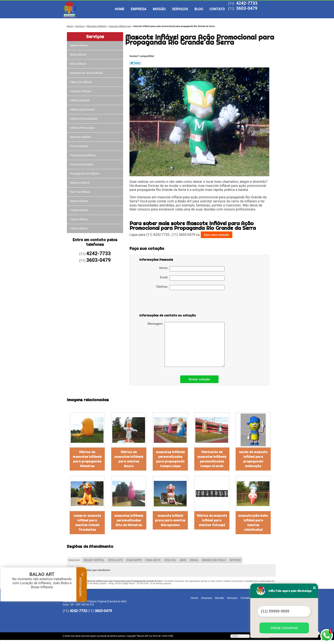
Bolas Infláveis (79, 64)
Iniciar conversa (284, 628)
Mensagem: (186, 344)
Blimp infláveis (79, 55)
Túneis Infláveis (79, 229)
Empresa (139, 9)
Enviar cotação (199, 379)
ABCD (183, 560)
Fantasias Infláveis (81, 91)
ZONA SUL (170, 560)
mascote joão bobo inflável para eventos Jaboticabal (253, 523)
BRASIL (194, 560)
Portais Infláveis (80, 146)
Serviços (180, 9)
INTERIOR (235, 560)
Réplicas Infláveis (80, 183)
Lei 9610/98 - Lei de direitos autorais (154, 583)
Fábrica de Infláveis (81, 82)
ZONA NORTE (134, 560)
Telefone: (190, 288)
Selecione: (74, 560)
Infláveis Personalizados (84, 119)
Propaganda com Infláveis (85, 174)
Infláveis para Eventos (83, 110)
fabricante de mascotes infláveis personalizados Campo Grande (212, 459)
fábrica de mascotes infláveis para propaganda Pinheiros (87, 459)
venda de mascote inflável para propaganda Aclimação (253, 459)
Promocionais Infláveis (83, 155)
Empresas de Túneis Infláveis (87, 73)
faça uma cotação (217, 235)
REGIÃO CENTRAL (94, 560)
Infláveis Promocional (83, 128)
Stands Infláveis (79, 201)
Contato (217, 9)
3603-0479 (247, 8)
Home (120, 9)
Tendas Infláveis (80, 210)
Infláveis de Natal (80, 100)
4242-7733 (247, 3)
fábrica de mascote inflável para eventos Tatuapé (212, 520)
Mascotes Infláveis (81, 137)
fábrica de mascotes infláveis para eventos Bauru (129, 459)
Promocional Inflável (82, 165)
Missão (159, 9)
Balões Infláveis (79, 46)
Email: (192, 278)
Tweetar (135, 63)
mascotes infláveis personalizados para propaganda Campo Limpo (170, 459)
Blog (199, 9)
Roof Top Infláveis (81, 192)
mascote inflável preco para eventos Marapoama (170, 520)
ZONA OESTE (153, 560)
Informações (82, 584)
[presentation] (166, 303)
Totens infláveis (79, 219)
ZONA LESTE (115, 560)
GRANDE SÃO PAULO (214, 560)
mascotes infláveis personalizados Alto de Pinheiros (129, 520)
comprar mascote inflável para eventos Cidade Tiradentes (87, 523)
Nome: (192, 269)
